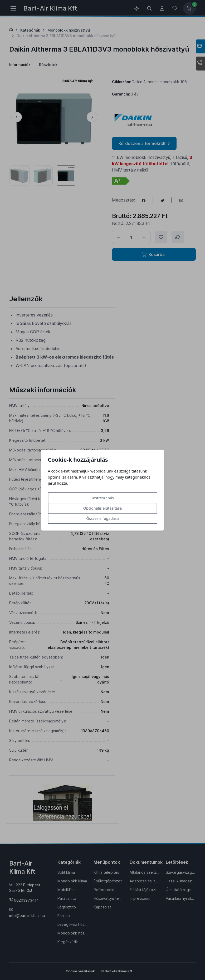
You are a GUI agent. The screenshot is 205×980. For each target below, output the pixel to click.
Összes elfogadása (102, 518)
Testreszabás (102, 498)
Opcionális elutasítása (102, 508)
